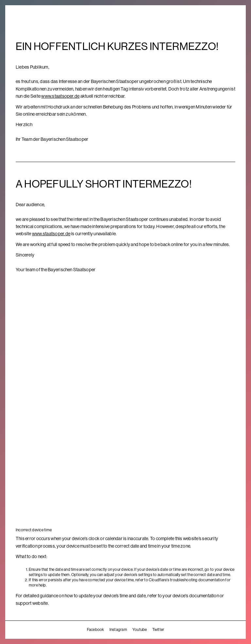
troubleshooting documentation (197, 580)
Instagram (118, 630)
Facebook (96, 630)
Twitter (158, 630)
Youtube (140, 630)
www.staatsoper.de (60, 96)
